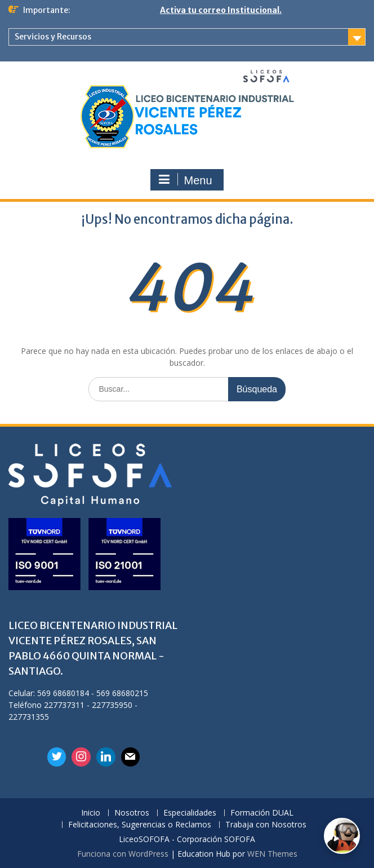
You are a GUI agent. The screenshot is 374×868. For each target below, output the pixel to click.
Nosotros (132, 813)
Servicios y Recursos (53, 37)
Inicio (91, 813)
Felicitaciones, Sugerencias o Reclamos (140, 825)
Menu (185, 180)
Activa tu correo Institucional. (221, 10)
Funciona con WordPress (123, 854)
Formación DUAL (262, 813)
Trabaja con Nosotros (266, 825)
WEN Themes (272, 854)
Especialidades (190, 813)
